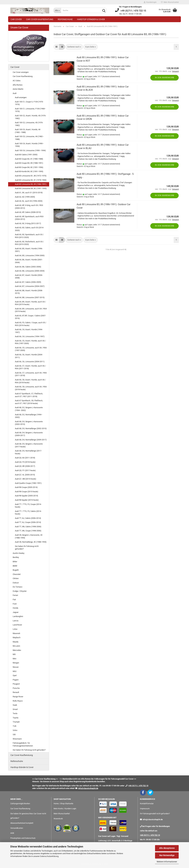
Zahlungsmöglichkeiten (20, 804)
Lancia (16, 621)
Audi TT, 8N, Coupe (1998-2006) (28, 531)
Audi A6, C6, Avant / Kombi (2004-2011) (29, 356)
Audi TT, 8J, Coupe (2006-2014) (28, 522)
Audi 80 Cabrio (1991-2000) (26, 155)
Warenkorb (58, 819)
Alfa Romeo (18, 85)
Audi (15, 93)
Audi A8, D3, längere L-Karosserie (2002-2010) (29, 423)
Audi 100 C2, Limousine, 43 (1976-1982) (29, 124)
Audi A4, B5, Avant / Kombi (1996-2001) (29, 250)
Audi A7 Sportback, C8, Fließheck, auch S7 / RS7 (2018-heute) (29, 402)
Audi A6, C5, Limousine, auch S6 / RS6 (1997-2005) (31, 349)
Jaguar (16, 612)
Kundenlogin (150, 2)
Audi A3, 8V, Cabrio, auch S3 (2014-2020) (29, 229)
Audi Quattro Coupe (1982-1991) (28, 483)
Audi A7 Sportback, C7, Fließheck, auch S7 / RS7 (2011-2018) (29, 395)
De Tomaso (17, 587)
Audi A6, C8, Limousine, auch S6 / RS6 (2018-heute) (31, 388)
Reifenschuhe (65, 19)
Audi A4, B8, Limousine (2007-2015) (30, 297)
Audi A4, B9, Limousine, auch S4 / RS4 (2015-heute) (31, 310)
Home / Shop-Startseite (63, 804)
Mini (14, 659)
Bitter (15, 562)
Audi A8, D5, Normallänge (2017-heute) (28, 452)
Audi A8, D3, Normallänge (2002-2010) (31, 428)
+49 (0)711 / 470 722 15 (150, 835)
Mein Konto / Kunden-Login (65, 809)
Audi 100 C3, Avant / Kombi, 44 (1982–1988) (28, 131)
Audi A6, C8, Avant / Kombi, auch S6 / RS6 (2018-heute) (30, 381)
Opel (15, 675)
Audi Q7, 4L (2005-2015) (25, 475)
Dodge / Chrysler (20, 591)
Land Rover (17, 625)
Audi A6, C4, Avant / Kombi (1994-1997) (29, 331)
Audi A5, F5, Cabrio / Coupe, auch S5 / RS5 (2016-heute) (31, 324)
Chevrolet (17, 574)
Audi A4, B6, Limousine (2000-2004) (30, 271)
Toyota (16, 718)
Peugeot (16, 684)
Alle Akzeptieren (167, 848)
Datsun (16, 583)
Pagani (16, 680)
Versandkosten (17, 828)
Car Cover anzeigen (21, 72)
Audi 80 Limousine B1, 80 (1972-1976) (31, 176)
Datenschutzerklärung (49, 856)
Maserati (16, 633)
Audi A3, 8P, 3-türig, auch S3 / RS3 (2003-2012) (29, 207)
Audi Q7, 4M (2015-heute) (26, 479)
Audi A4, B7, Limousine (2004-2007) (30, 286)
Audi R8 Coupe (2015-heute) (27, 492)
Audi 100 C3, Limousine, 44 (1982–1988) (29, 138)
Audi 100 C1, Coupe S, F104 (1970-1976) (29, 103)
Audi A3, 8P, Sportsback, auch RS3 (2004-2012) (29, 218)
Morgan (16, 663)
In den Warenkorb (164, 78)
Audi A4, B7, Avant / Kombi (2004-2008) (29, 277)
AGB (12, 833)
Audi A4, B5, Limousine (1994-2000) (30, 255)
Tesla (15, 713)
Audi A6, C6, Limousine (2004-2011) (30, 362)
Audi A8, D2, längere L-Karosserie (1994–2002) (29, 409)
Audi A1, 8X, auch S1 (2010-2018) (29, 193)
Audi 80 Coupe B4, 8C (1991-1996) (29, 167)
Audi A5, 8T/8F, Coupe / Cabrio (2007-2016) (30, 317)
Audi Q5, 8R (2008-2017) (25, 466)
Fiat (14, 600)
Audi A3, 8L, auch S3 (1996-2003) (29, 201)
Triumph (16, 722)
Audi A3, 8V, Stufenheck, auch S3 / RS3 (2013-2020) (29, 243)
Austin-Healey (19, 553)
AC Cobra (17, 81)
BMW (15, 566)
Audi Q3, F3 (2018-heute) (25, 462)
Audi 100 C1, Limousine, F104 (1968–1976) (30, 110)
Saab (15, 705)
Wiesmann (17, 739)
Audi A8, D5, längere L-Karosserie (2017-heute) (29, 445)
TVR (14, 726)
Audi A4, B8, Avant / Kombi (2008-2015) (29, 292)
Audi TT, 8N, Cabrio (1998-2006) (28, 527)
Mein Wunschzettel (170, 2)
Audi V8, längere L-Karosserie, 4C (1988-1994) (29, 536)
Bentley (16, 557)
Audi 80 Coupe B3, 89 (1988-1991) (29, 163)
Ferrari (15, 595)
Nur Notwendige (167, 855)
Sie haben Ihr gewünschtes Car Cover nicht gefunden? (28, 816)
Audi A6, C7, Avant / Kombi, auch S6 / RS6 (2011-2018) (30, 367)
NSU (15, 671)
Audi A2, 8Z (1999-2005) (25, 197)
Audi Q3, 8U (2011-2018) (25, 458)
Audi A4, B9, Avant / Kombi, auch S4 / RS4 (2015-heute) (30, 303)
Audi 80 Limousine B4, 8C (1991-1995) (31, 188)
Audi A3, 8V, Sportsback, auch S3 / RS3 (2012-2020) (29, 236)
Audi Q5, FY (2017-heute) (25, 470)
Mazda (16, 642)
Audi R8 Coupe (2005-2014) (26, 487)
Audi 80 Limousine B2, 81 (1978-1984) (31, 180)
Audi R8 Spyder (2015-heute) (27, 500)
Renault (16, 692)
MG (14, 654)
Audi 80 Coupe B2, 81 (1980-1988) (29, 159)
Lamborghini (18, 616)
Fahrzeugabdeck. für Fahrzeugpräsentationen (23, 744)
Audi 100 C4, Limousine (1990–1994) (30, 150)
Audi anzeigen (21, 97)
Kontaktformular (147, 804)
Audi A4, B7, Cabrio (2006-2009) (28, 282)
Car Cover (16, 19)
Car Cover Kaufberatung (40, 19)
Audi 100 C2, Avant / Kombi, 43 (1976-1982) (30, 117)
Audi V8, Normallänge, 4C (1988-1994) (31, 542)
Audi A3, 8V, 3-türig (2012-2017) (28, 223)
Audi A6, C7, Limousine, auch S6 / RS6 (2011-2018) (31, 374)
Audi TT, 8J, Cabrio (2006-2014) (28, 518)
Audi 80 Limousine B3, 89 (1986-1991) (31, 184)
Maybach (17, 637)
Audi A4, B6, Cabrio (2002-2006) (28, 267)
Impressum (145, 809)
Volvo (15, 730)
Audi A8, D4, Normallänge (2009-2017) (31, 440)
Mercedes (17, 650)
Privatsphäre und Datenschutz (23, 838)
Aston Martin (18, 89)
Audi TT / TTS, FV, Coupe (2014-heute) (28, 506)
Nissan (16, 667)
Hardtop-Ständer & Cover (91, 19)
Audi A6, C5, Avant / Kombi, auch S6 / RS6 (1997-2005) (30, 342)
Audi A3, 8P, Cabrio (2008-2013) (28, 212)
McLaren (16, 646)
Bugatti (16, 570)
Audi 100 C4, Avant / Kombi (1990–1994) (29, 145)
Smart (15, 709)
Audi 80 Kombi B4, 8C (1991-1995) (29, 171)
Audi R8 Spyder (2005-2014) (27, 496)
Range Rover (18, 697)
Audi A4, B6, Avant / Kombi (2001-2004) (29, 261)
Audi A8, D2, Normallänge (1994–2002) (29, 416)
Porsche (16, 688)
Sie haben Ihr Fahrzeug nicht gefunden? (27, 548)
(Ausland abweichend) (111, 77)
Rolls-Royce (18, 701)
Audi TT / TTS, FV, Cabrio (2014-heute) (28, 513)
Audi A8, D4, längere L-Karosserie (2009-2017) (29, 434)
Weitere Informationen (167, 862)
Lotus (15, 629)
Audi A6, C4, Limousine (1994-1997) (30, 336)
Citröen (16, 578)
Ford (15, 604)
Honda (15, 608)
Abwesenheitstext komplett (22, 823)
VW (14, 735)
